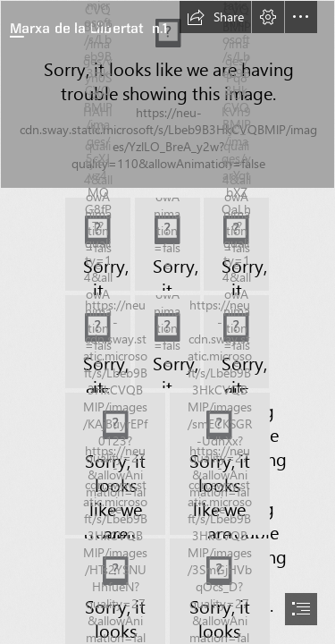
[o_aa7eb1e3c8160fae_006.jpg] (167, 342)
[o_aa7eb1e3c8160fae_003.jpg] (167, 244)
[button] (215, 17)
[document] (167, 322)
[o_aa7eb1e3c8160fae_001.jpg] (167, 94)
